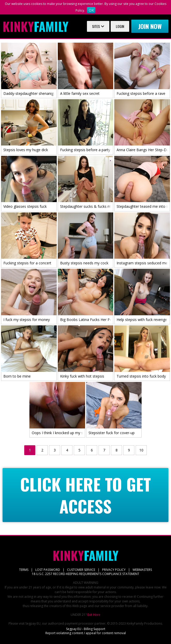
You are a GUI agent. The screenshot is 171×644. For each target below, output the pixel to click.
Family (35, 26)
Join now (150, 26)
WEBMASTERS (142, 570)
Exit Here (94, 615)
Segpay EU (33, 623)
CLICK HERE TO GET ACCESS (86, 495)
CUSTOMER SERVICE (81, 570)
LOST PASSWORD (48, 570)
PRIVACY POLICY (114, 570)
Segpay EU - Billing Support (86, 629)
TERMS (24, 570)
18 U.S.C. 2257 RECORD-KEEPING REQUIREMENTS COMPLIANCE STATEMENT (86, 574)
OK (91, 10)
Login (120, 26)
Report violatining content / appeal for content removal (86, 633)
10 (141, 450)
